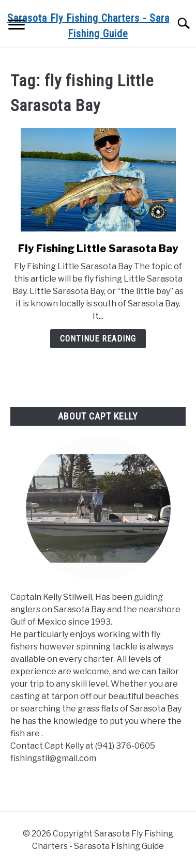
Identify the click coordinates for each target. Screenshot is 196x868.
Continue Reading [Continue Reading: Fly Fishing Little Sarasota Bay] (98, 339)
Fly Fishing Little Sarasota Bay (98, 249)
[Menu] (17, 26)
